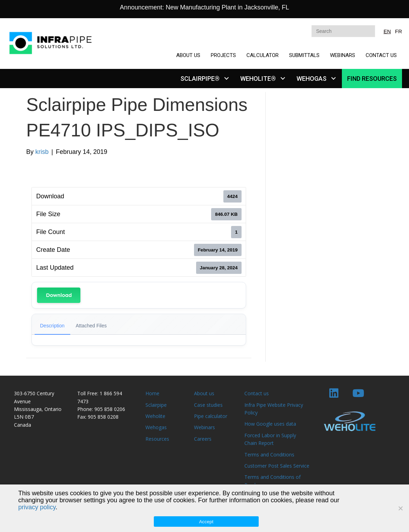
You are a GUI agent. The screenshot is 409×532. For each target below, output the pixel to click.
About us (204, 393)
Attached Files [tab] (91, 326)
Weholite (155, 416)
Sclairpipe (156, 405)
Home (152, 393)
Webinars (204, 427)
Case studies (208, 405)
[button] (226, 79)
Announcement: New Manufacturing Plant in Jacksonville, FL (204, 7)
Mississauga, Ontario (38, 409)
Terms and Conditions (269, 455)
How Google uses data (270, 424)
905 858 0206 (110, 409)
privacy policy (37, 507)
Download (59, 295)
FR (399, 31)
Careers (203, 439)
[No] (400, 508)
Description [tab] (52, 326)
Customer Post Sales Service (277, 466)
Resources (157, 439)
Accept (206, 522)
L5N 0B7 (24, 417)
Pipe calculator (211, 416)
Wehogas (156, 427)
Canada (23, 425)
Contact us (257, 393)
